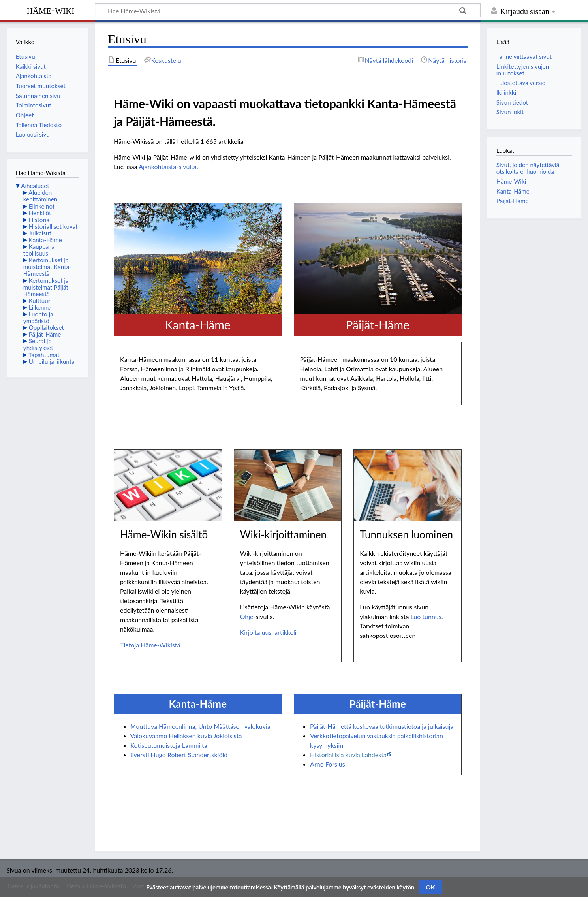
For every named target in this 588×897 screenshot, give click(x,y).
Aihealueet (35, 186)
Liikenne (40, 307)
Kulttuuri (40, 301)
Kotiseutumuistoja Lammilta (169, 745)
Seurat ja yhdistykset (38, 344)
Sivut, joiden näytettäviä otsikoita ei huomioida (528, 168)
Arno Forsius (328, 764)
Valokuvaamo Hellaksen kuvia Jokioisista (186, 736)
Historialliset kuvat (53, 226)
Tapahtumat (44, 355)
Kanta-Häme (45, 240)
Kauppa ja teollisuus (39, 250)
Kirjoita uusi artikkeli (268, 632)
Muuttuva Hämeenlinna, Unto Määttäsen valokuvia (200, 726)
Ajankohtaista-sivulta (168, 166)
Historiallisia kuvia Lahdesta (348, 755)
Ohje (247, 616)
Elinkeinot (42, 206)
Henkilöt (40, 213)
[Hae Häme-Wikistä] (288, 10)
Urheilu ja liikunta (52, 361)
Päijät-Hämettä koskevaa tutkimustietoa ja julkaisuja (382, 726)
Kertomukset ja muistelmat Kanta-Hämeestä (47, 267)
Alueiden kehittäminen (40, 196)
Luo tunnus (426, 616)
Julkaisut (40, 233)
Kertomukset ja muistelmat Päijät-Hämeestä (47, 287)
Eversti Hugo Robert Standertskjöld (179, 755)
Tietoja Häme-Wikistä (150, 645)
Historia (39, 220)
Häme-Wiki (51, 10)
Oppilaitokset (46, 327)
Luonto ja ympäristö (38, 317)
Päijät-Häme (45, 334)
